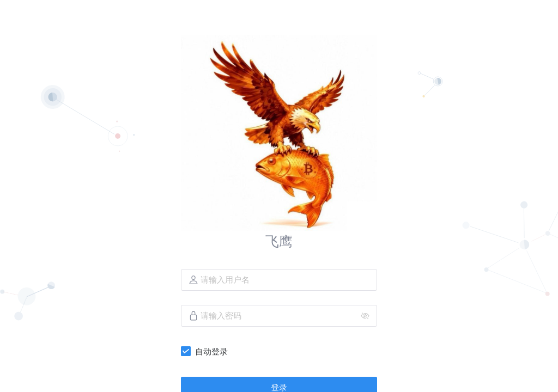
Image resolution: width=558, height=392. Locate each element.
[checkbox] (207, 351)
